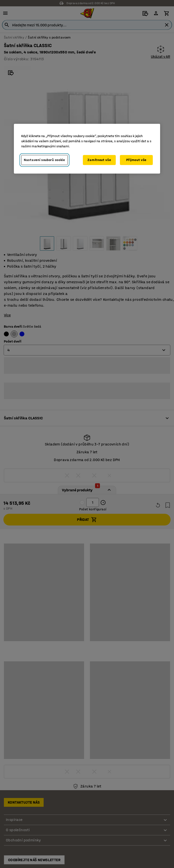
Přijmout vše (136, 160)
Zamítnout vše (99, 160)
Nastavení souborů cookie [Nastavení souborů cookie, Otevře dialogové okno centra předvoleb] (44, 160)
